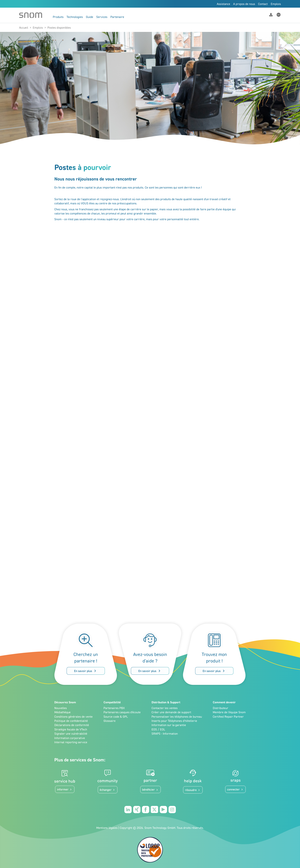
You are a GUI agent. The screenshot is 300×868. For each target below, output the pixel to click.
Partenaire (117, 17)
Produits (58, 17)
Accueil (24, 28)
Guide (90, 17)
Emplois (38, 28)
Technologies (75, 17)
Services (102, 17)
